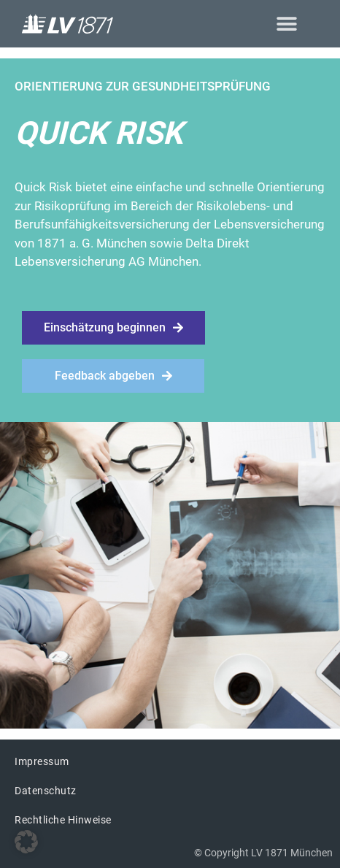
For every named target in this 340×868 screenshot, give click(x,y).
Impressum (42, 761)
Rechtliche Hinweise (63, 820)
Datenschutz (46, 791)
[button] (286, 24)
